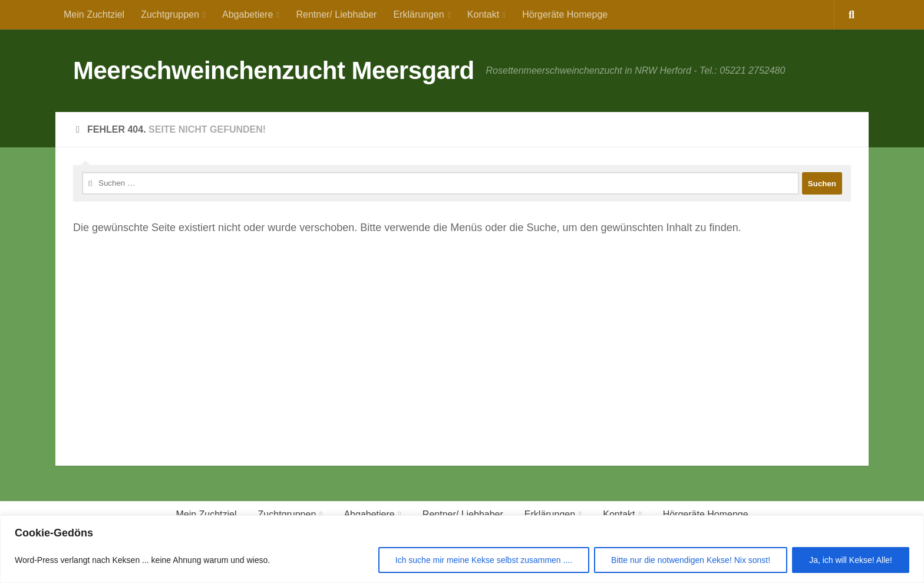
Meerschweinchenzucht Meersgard (274, 70)
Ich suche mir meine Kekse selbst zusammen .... (484, 560)
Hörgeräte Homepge (565, 14)
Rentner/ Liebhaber (336, 14)
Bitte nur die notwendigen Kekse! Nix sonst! (691, 560)
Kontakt (483, 14)
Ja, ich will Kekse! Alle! (851, 560)
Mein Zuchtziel (94, 14)
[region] (462, 549)
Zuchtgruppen (170, 14)
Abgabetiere (247, 14)
